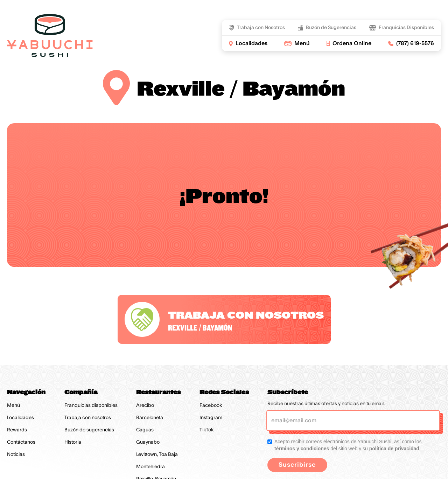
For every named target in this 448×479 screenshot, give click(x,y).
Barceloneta (150, 418)
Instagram (211, 418)
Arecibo (145, 405)
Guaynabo (148, 442)
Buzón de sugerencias (89, 430)
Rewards (17, 430)
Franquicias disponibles (91, 405)
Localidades (20, 418)
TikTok (207, 430)
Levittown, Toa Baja (157, 454)
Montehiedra (150, 467)
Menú (13, 405)
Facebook (211, 405)
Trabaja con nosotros (88, 418)
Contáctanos (21, 442)
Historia (73, 442)
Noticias (16, 454)
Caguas (145, 430)
